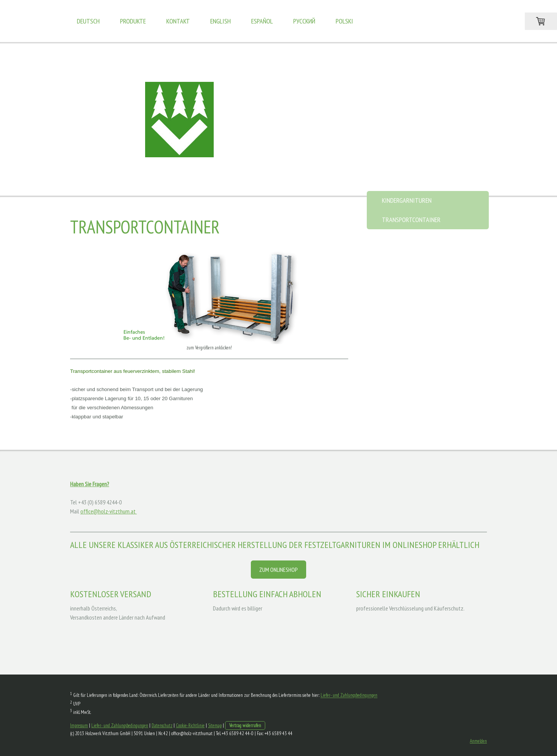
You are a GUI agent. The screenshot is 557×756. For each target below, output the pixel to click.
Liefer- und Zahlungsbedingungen (349, 696)
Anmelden (478, 741)
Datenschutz (162, 725)
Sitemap (215, 725)
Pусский (304, 21)
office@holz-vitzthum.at (109, 511)
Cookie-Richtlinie (190, 725)
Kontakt (178, 21)
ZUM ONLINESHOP (278, 570)
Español (262, 21)
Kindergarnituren (407, 200)
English (221, 21)
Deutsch (88, 21)
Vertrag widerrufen (245, 725)
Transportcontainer (411, 220)
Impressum (79, 725)
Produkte (133, 21)
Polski (344, 21)
